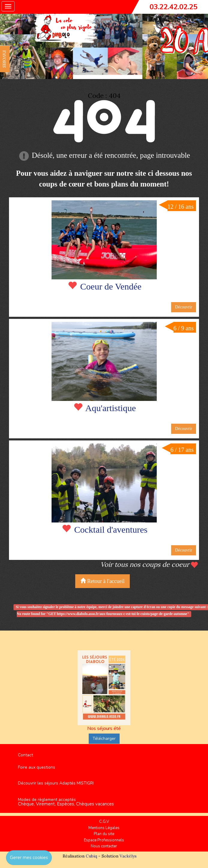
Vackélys (128, 856)
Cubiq (91, 856)
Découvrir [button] (184, 307)
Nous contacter (104, 846)
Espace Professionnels (104, 840)
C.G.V (104, 822)
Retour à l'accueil (103, 581)
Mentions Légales (104, 828)
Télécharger (104, 739)
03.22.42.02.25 (174, 7)
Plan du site (104, 834)
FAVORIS (4, 59)
